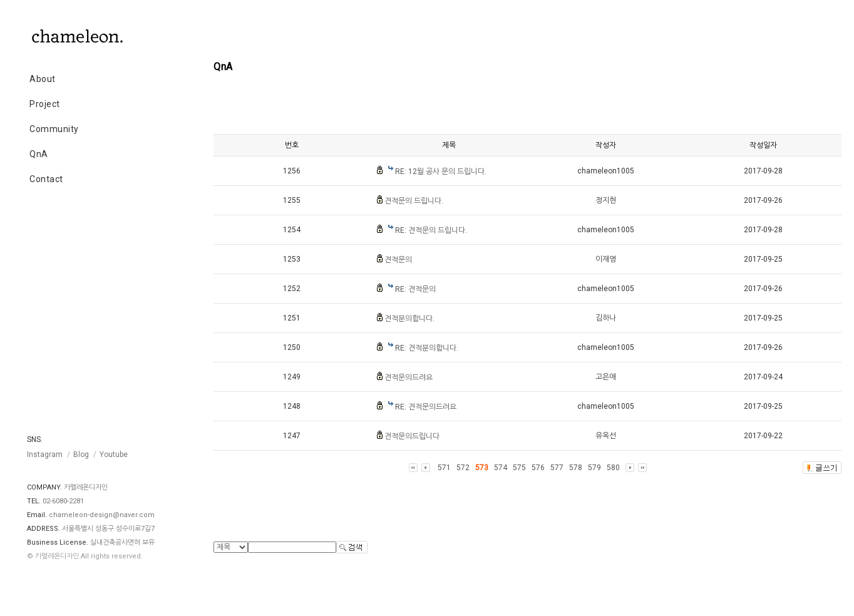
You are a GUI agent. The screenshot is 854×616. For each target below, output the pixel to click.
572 (463, 468)
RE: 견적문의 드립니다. (431, 230)
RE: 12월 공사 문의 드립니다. (441, 172)
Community (54, 129)
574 (501, 468)
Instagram (45, 454)
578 (576, 468)
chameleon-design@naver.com (102, 515)
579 (594, 468)
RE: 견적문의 (415, 289)
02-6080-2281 (63, 501)
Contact (46, 179)
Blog (81, 454)
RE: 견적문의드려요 (426, 407)
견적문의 (398, 260)
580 (613, 468)
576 (538, 468)
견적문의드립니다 (412, 436)
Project (45, 104)
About (43, 79)
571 (444, 468)
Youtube (114, 454)
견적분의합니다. (409, 319)
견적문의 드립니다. (414, 201)
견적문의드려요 (409, 377)
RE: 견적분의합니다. (427, 348)
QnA (39, 154)
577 (557, 468)
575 (519, 468)
